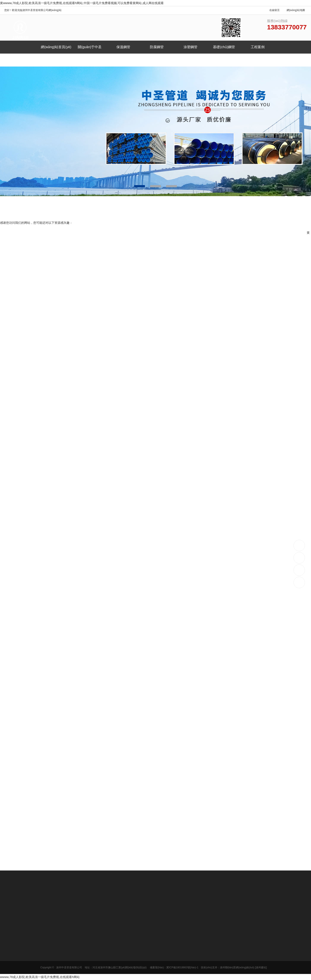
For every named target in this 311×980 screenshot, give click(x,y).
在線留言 (275, 10)
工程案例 (258, 47)
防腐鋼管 (157, 47)
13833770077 (299, 545)
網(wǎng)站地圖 (296, 10)
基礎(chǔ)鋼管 (224, 47)
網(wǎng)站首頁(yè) (56, 47)
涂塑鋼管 (190, 47)
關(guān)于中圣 (90, 47)
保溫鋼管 (123, 47)
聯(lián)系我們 (55, 60)
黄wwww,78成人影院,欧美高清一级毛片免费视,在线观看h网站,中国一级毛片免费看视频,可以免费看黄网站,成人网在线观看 (82, 3)
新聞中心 (21, 60)
